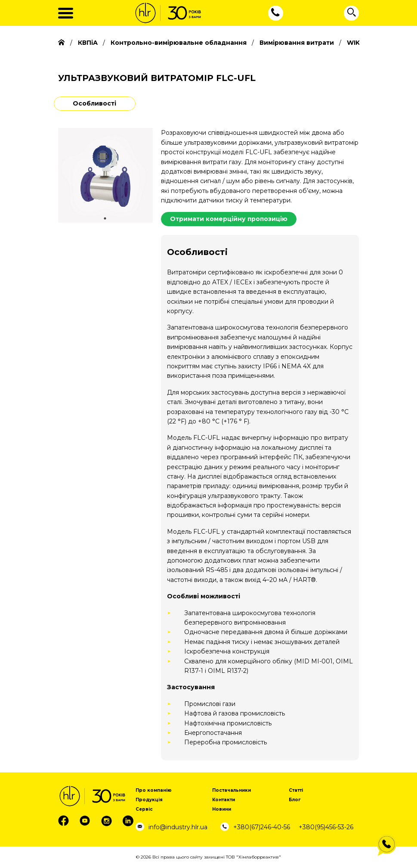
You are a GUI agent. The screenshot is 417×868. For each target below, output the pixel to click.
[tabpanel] (105, 175)
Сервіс (144, 809)
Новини (222, 809)
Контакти (224, 800)
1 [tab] (105, 218)
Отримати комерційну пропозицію (229, 219)
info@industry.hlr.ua (178, 827)
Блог (295, 800)
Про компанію (154, 790)
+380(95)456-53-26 (326, 827)
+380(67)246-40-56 (262, 827)
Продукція (149, 800)
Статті (296, 790)
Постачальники (232, 790)
